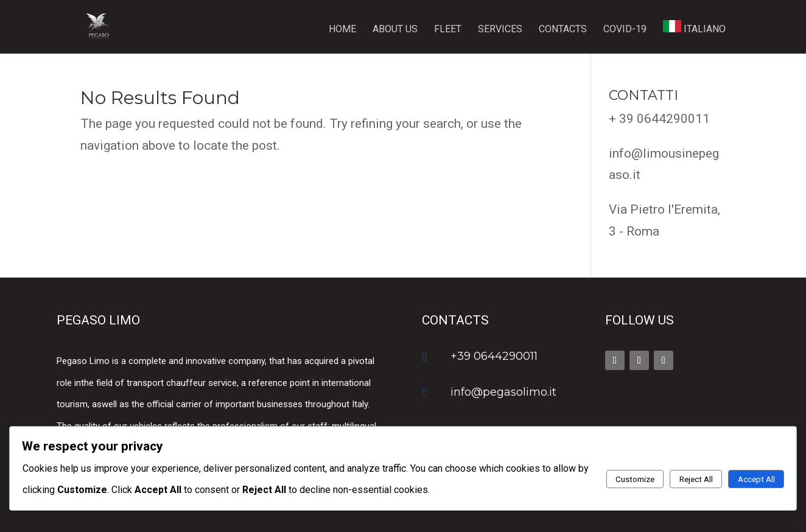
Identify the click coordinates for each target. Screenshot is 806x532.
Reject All (696, 479)
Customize (635, 479)
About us (395, 30)
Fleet (448, 30)
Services (500, 30)
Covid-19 (625, 30)
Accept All (756, 479)
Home (342, 30)
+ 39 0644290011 (659, 119)
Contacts (563, 30)
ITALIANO (694, 27)
